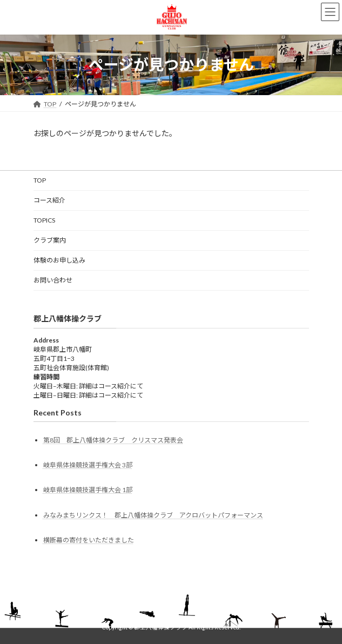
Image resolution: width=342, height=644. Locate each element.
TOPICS (44, 220)
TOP (40, 180)
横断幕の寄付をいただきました (89, 540)
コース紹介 (49, 200)
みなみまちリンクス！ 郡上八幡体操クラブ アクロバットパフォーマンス (153, 515)
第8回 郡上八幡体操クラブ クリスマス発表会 (113, 440)
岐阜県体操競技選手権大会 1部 (88, 490)
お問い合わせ (53, 280)
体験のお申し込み (59, 260)
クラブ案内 (50, 240)
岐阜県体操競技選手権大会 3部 (88, 465)
